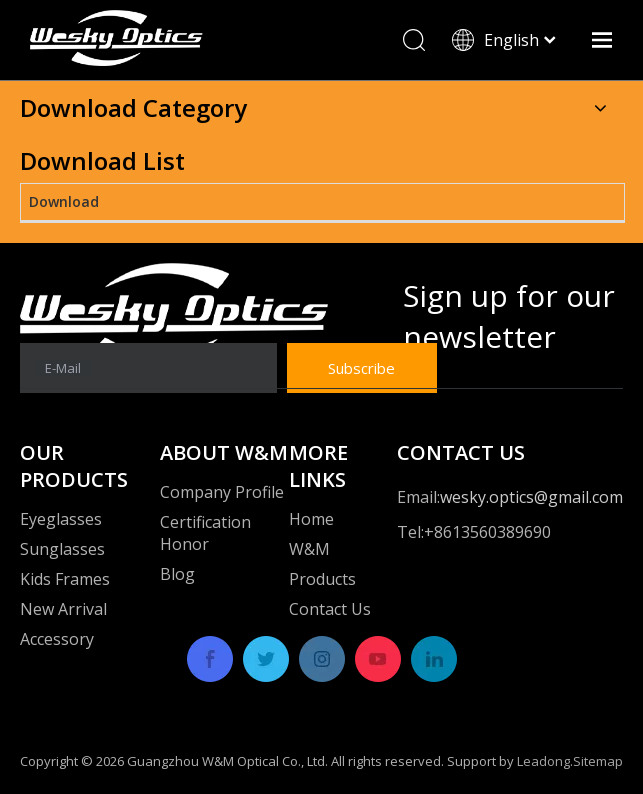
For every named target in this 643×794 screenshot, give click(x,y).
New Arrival (63, 609)
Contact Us (330, 609)
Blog (177, 574)
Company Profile (222, 492)
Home (311, 519)
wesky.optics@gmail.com (531, 497)
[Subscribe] (362, 368)
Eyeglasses (61, 519)
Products (322, 579)
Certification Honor (205, 533)
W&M (309, 549)
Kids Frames (65, 579)
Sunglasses (62, 549)
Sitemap (598, 761)
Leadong (543, 761)
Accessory (57, 639)
